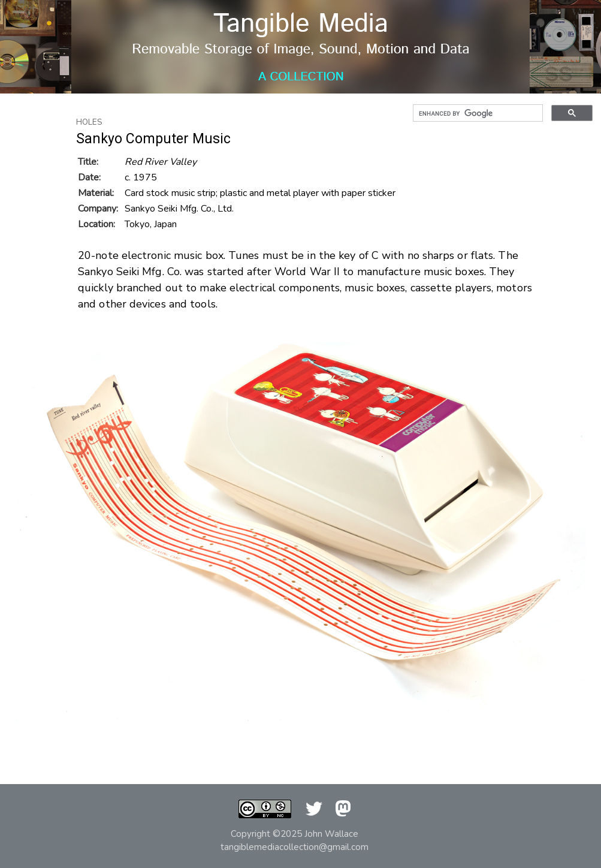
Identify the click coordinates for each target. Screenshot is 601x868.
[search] (477, 113)
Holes (89, 122)
